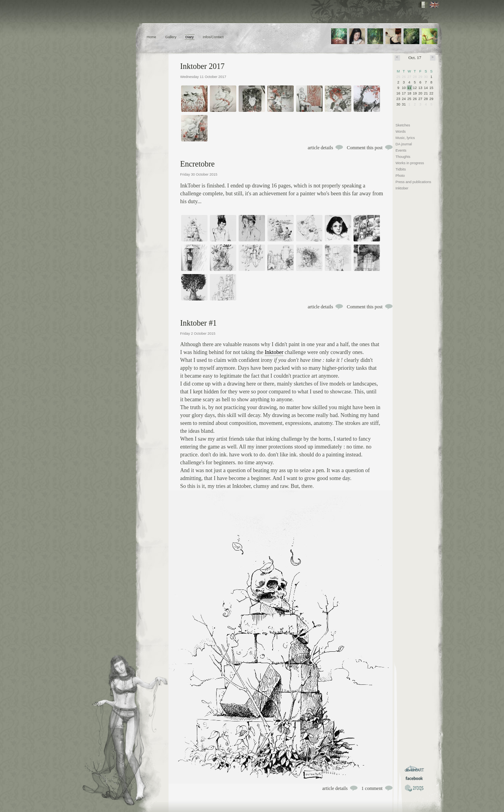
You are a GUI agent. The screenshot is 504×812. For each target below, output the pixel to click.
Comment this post (365, 148)
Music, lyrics (405, 138)
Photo (400, 176)
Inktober (274, 352)
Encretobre (198, 164)
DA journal (404, 144)
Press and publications (414, 182)
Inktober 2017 (203, 66)
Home (152, 37)
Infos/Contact (213, 37)
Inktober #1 (199, 323)
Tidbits (401, 169)
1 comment (372, 788)
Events (401, 150)
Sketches (403, 125)
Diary (190, 37)
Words (401, 132)
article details (321, 148)
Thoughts (403, 157)
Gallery (171, 37)
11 (409, 88)
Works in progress (410, 163)
